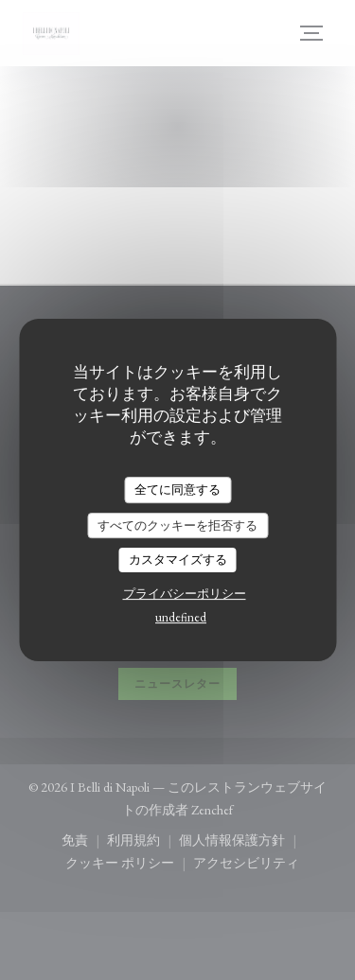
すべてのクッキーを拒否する (177, 525)
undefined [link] (181, 617)
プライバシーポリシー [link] (185, 594)
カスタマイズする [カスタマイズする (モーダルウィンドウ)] (178, 560)
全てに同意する (177, 490)
